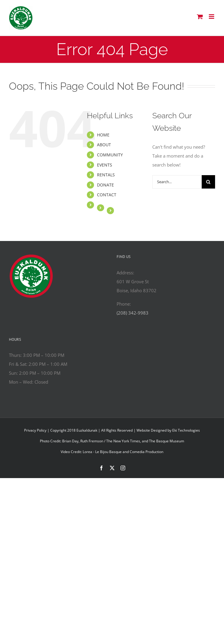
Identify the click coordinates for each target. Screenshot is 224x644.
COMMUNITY (110, 155)
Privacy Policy (35, 430)
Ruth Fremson (92, 441)
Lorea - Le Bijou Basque (102, 452)
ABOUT (104, 145)
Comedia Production (147, 452)
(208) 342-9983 (133, 313)
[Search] (208, 182)
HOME (103, 135)
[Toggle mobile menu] (212, 17)
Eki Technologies (186, 430)
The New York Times (123, 441)
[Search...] (177, 182)
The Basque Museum (167, 441)
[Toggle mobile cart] (200, 17)
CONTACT (107, 195)
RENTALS (106, 175)
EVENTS (105, 165)
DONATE (105, 185)
